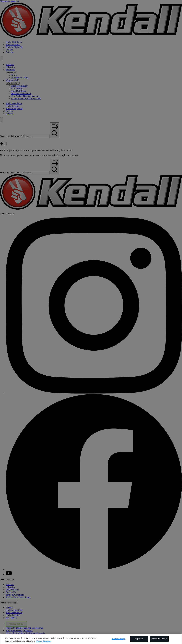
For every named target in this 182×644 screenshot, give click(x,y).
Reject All (139, 639)
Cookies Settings (119, 639)
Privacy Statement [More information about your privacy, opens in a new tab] (44, 641)
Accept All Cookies (159, 639)
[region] (91, 639)
